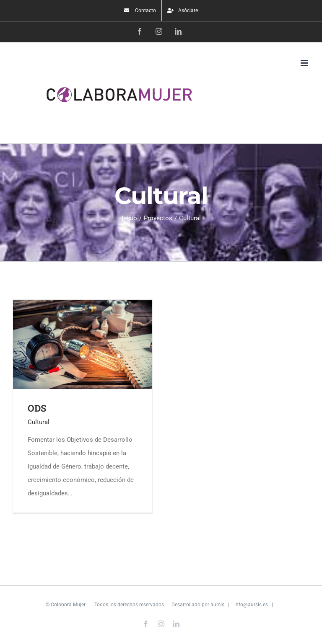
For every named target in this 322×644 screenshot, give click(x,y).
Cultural (39, 422)
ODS (37, 408)
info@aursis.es (251, 605)
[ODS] (83, 307)
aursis (217, 605)
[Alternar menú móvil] (305, 63)
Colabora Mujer (68, 605)
